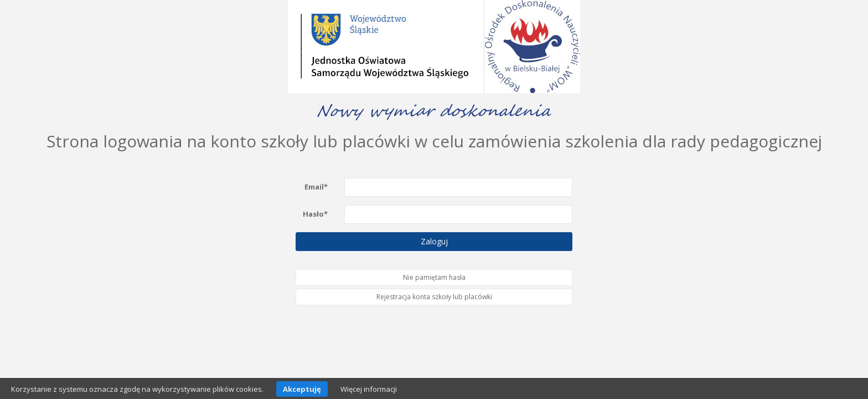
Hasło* (315, 213)
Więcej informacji (369, 389)
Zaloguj (434, 241)
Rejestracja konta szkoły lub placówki (434, 297)
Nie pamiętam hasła (434, 277)
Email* (316, 186)
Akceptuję (302, 389)
